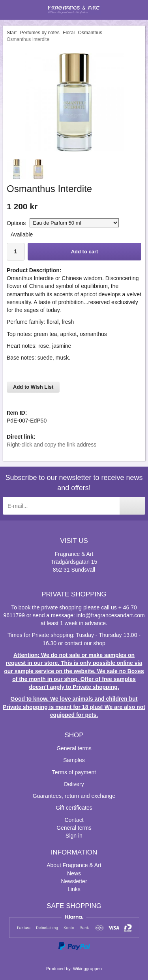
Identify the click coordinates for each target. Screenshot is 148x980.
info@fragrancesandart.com (111, 615)
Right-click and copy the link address (52, 445)
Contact (74, 820)
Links (74, 889)
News (74, 873)
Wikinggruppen (87, 969)
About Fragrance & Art (74, 865)
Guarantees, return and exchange (74, 796)
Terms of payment (74, 772)
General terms (74, 748)
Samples (74, 760)
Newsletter (74, 881)
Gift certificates (74, 808)
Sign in (74, 836)
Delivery (74, 784)
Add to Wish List (33, 387)
